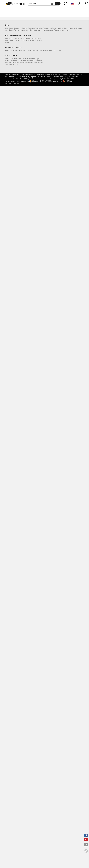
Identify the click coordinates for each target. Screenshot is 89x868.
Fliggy (7, 702)
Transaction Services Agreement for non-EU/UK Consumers (58, 718)
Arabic (34, 682)
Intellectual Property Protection (16, 716)
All (9, 45)
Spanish (22, 680)
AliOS (12, 706)
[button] (24, 4)
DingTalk (8, 704)
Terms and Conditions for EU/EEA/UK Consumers (22, 721)
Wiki (51, 692)
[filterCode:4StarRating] (17, 34)
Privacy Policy (33, 716)
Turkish (12, 682)
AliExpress (25, 700)
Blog (54, 692)
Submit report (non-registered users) (41, 672)
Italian (39, 680)
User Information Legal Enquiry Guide (54, 721)
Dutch (7, 682)
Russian (8, 680)
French (28, 680)
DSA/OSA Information (68, 670)
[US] (17, 48)
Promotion (23, 692)
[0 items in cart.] (86, 4)
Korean (25, 682)
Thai (30, 682)
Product (16, 692)
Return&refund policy (35, 670)
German (34, 680)
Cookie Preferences (46, 716)
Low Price (30, 692)
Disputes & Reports (21, 670)
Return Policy (64, 672)
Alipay (38, 700)
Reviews (46, 692)
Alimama (32, 700)
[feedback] (86, 845)
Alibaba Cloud (15, 702)
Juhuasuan (15, 704)
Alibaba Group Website (13, 700)
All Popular (9, 692)
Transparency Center (21, 672)
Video (59, 692)
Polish (7, 684)
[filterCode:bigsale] (17, 14)
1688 (16, 706)
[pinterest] (86, 840)
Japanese (19, 682)
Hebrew (39, 682)
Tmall (36, 704)
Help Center (9, 670)
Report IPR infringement (51, 670)
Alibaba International (27, 702)
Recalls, (57, 672)
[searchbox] (40, 4)
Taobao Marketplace (26, 704)
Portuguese (15, 680)
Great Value (38, 692)
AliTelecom (38, 702)
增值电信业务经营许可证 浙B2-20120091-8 (47, 723)
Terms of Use (66, 716)
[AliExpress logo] (14, 4)
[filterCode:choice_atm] (17, 24)
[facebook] (86, 836)
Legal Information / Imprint (26, 718)
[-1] (17, 45)
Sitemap (57, 716)
